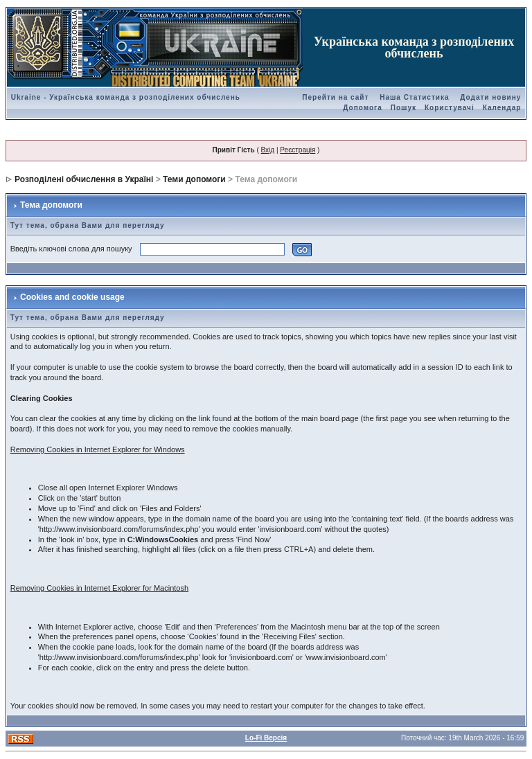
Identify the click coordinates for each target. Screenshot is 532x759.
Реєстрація (298, 150)
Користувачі (450, 108)
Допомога (362, 108)
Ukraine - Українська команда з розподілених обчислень (126, 97)
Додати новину (490, 97)
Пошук (404, 108)
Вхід (268, 150)
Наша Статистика (414, 97)
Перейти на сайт (335, 97)
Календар (502, 108)
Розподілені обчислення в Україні (84, 179)
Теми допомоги (194, 179)
